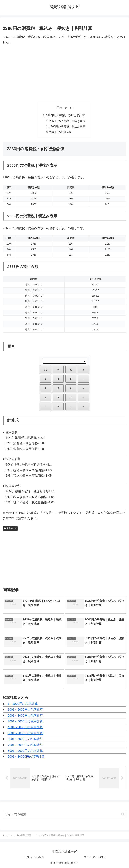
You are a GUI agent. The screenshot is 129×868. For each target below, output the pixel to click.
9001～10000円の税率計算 (26, 757)
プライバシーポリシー (96, 857)
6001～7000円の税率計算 (25, 739)
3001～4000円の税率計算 (25, 721)
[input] (64, 814)
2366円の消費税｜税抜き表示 (67, 121)
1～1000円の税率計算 (23, 704)
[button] (123, 814)
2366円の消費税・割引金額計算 (65, 115)
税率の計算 (10, 528)
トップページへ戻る (33, 857)
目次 (60, 108)
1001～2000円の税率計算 (25, 710)
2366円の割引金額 (60, 132)
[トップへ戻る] (124, 863)
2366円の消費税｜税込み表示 (67, 126)
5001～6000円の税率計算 (25, 733)
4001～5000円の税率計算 (25, 727)
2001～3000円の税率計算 (25, 716)
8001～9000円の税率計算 (25, 751)
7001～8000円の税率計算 (25, 745)
